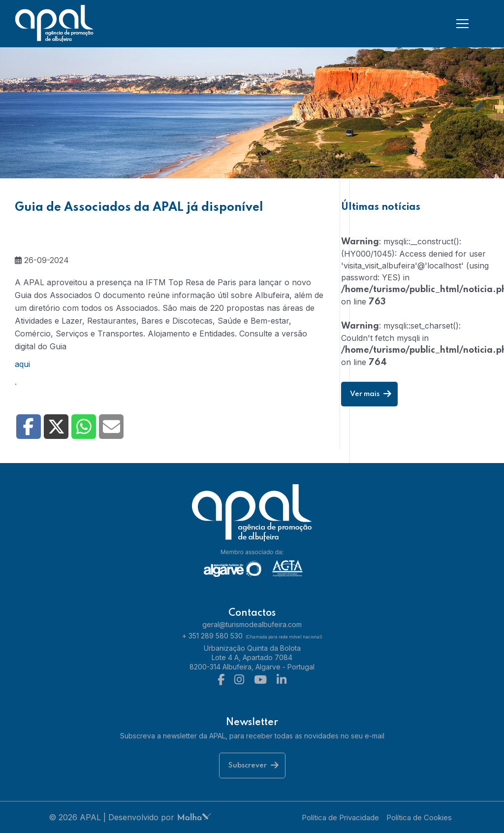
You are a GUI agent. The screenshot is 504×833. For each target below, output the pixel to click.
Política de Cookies (419, 817)
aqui (22, 364)
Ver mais (371, 394)
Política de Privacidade (340, 817)
